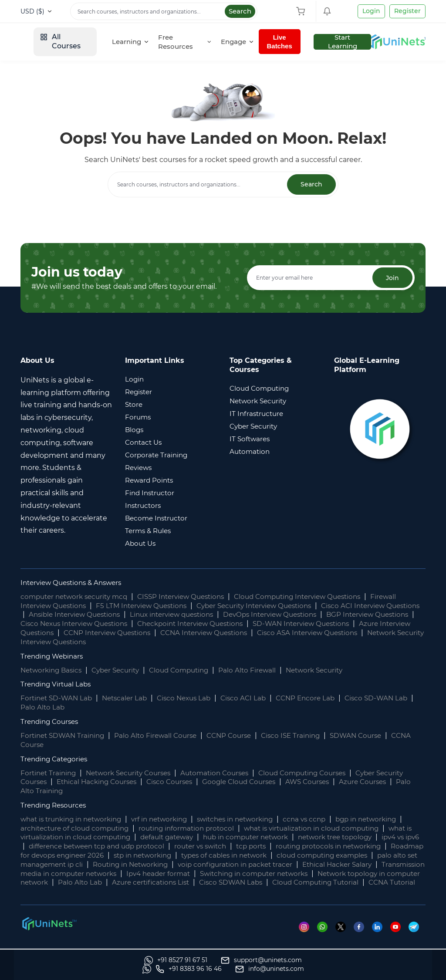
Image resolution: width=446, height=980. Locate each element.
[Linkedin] (380, 936)
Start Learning (398, 42)
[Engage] (293, 42)
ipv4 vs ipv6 (49, 847)
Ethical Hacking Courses (132, 782)
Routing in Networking (266, 865)
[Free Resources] (243, 42)
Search (240, 11)
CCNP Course (238, 736)
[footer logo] (49, 933)
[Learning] (190, 42)
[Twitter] (343, 936)
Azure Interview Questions (112, 633)
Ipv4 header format (327, 874)
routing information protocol (203, 829)
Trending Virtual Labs (57, 684)
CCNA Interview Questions (318, 633)
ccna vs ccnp (323, 819)
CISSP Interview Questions (191, 597)
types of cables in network (324, 856)
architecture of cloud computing (86, 829)
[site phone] (310, 969)
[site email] (391, 969)
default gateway (201, 837)
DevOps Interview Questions (324, 615)
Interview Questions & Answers (75, 583)
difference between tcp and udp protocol (152, 847)
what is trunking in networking (75, 819)
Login (371, 11)
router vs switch (262, 847)
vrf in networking (169, 819)
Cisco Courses (209, 782)
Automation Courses (226, 773)
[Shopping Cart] (303, 11)
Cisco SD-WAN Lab (392, 698)
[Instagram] (306, 936)
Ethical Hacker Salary (87, 874)
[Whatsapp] (324, 936)
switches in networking (250, 819)
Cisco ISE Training (302, 736)
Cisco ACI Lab (253, 698)
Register (407, 11)
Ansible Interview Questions (115, 615)
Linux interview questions (219, 615)
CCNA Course (44, 745)
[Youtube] (399, 936)
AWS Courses (354, 782)
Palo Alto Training (89, 791)
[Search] (164, 11)
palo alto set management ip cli (161, 865)
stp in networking (238, 856)
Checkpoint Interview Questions (283, 624)
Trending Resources (56, 806)
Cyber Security (122, 670)
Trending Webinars (54, 656)
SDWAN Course (370, 736)
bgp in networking (388, 819)
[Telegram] (417, 936)
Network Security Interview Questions (168, 642)
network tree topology (380, 837)
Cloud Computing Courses (319, 773)
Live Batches (336, 42)
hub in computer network (285, 837)
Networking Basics (53, 670)
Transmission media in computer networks (209, 874)
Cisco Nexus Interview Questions (159, 624)
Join (392, 278)
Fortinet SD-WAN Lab (58, 698)
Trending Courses (51, 722)
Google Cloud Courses (282, 782)
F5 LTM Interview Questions (149, 606)
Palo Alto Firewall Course (161, 736)
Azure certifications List (346, 883)
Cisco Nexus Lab (191, 698)
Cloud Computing (189, 670)
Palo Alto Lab (51, 708)
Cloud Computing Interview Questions (316, 597)
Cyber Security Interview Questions (269, 606)
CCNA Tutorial (202, 892)
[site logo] (52, 42)
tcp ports (316, 847)
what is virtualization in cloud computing (334, 829)
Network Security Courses (134, 773)
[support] (138, 969)
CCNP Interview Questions (215, 633)
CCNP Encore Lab (318, 698)
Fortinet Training (50, 773)
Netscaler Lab (129, 698)
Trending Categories (56, 759)
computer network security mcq (78, 597)
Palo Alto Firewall (260, 670)
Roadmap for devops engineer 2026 (134, 856)
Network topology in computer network (171, 883)
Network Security (330, 670)
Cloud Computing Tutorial (122, 892)
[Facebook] (362, 936)
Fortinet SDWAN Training (64, 736)
